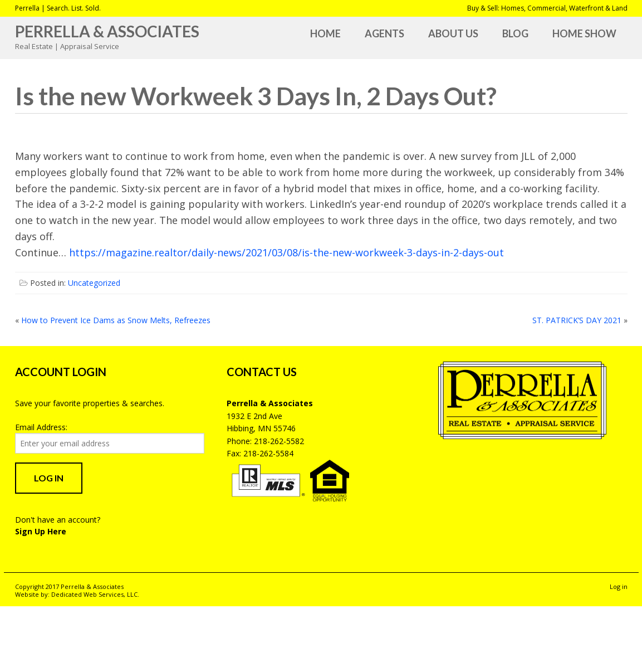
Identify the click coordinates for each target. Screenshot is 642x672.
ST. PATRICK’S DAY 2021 (577, 320)
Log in (619, 586)
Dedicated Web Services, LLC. (95, 594)
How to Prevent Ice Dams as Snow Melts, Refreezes (116, 320)
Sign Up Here (41, 531)
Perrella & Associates (107, 31)
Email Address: (41, 427)
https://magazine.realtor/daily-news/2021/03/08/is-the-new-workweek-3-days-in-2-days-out (286, 252)
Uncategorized (94, 283)
